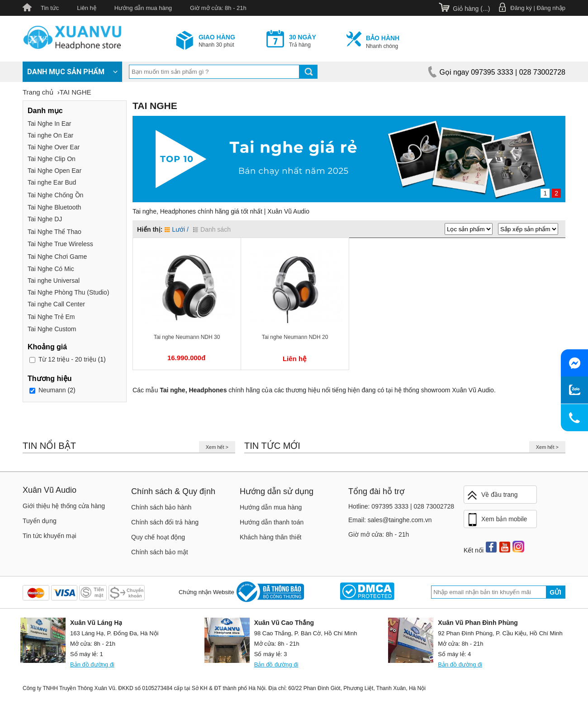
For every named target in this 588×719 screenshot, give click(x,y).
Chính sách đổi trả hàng (165, 522)
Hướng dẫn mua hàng (143, 8)
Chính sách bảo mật (160, 552)
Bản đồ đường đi (92, 664)
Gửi (555, 592)
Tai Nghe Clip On (52, 159)
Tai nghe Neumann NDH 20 (295, 337)
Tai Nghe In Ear (50, 124)
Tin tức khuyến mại (50, 536)
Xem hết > (217, 447)
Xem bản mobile (497, 520)
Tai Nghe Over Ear (54, 147)
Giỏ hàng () (471, 9)
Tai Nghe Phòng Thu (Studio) (68, 292)
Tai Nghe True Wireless (60, 244)
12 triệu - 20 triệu (67, 359)
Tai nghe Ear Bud (52, 182)
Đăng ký (521, 8)
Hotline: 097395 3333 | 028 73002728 (401, 506)
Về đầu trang (492, 495)
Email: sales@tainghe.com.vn (390, 520)
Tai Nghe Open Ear (55, 171)
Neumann (52, 390)
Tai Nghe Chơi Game (57, 257)
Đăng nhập (551, 8)
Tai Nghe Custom (52, 329)
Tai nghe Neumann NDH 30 (187, 337)
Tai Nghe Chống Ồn (55, 195)
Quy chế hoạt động (158, 537)
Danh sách (212, 229)
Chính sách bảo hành (161, 507)
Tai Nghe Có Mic (51, 269)
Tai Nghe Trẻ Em (51, 317)
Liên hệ (86, 8)
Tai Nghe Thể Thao (55, 232)
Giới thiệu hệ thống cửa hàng (64, 506)
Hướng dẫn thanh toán (272, 522)
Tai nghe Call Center (56, 304)
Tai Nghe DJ (45, 219)
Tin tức (50, 8)
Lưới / (177, 229)
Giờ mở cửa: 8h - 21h (218, 8)
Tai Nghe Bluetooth (54, 207)
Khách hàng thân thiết (270, 537)
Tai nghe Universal (54, 281)
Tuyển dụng (40, 521)
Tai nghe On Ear (50, 135)
